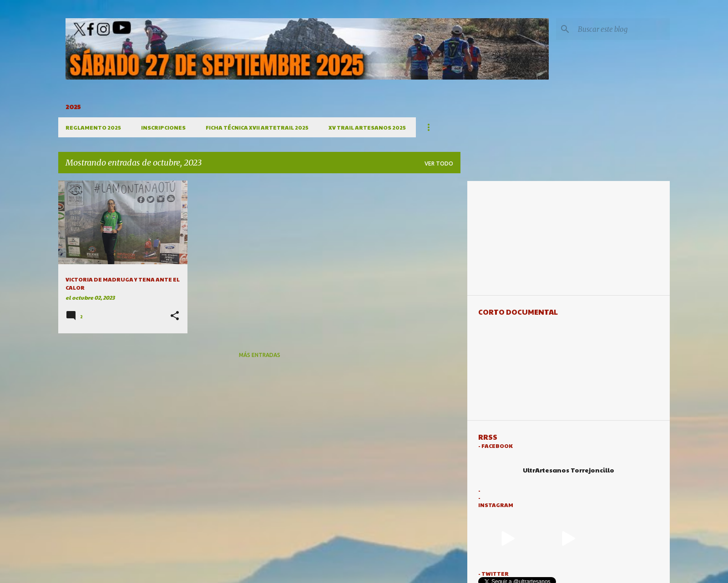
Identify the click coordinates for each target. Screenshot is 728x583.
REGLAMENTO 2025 (93, 127)
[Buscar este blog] (622, 29)
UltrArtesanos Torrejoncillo (569, 470)
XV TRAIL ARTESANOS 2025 (367, 127)
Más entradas (260, 355)
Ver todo (439, 163)
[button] (175, 316)
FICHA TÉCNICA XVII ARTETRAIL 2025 (257, 127)
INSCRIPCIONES (163, 127)
